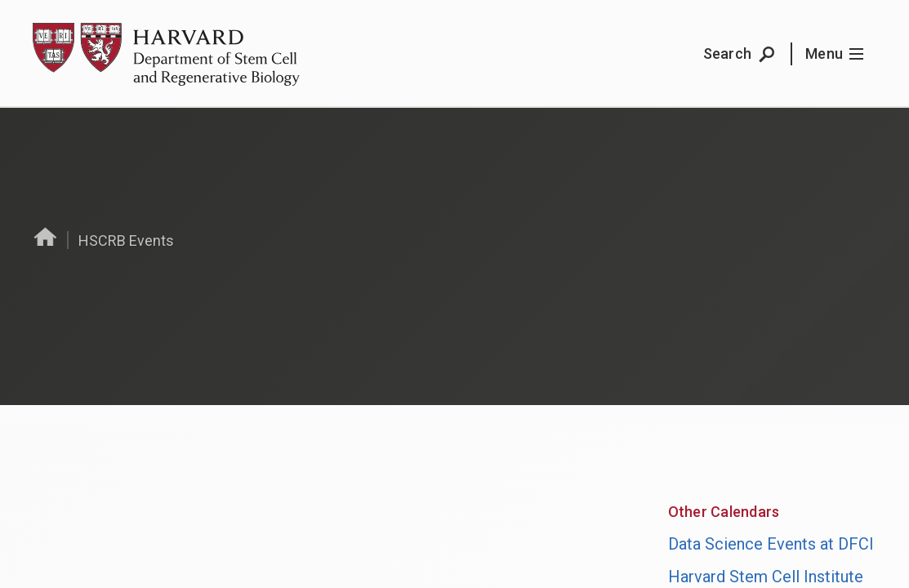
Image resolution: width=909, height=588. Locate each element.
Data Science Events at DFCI (771, 544)
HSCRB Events (126, 241)
